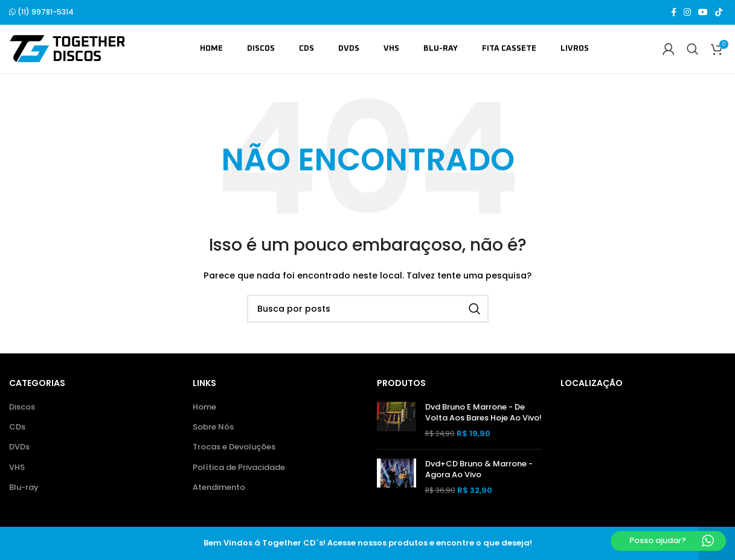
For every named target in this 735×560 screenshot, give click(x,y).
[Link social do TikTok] (719, 13)
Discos (22, 408)
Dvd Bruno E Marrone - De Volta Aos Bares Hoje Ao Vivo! (483, 413)
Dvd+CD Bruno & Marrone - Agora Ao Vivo (479, 470)
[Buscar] (693, 50)
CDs (17, 428)
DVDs (19, 448)
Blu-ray (24, 488)
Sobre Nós (213, 428)
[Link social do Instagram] (687, 13)
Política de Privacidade (239, 468)
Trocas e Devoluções (234, 448)
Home (204, 408)
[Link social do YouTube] (703, 13)
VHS (17, 468)
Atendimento (219, 488)
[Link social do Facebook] (674, 13)
